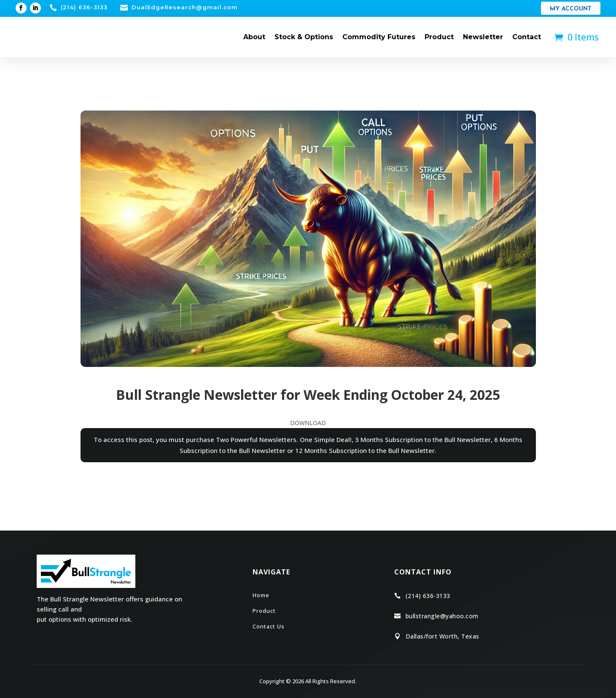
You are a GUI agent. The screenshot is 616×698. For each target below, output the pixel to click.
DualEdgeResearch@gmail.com (185, 7)
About (254, 37)
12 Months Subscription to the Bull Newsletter (365, 450)
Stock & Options (304, 37)
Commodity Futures (379, 37)
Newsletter (483, 37)
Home (261, 595)
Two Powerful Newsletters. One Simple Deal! (284, 439)
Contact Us (269, 626)
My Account (571, 9)
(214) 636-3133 (84, 7)
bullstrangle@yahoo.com (442, 616)
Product (439, 37)
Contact (527, 37)
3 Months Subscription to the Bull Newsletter (423, 439)
